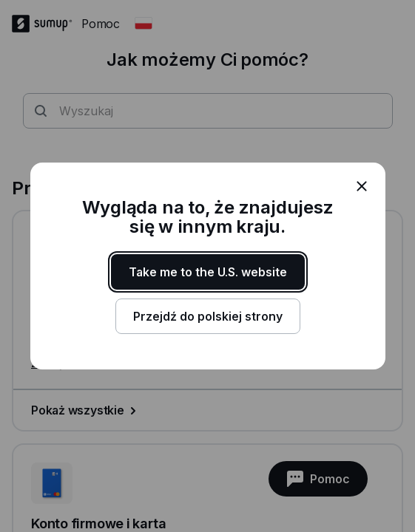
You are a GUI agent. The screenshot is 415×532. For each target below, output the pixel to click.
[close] (362, 186)
